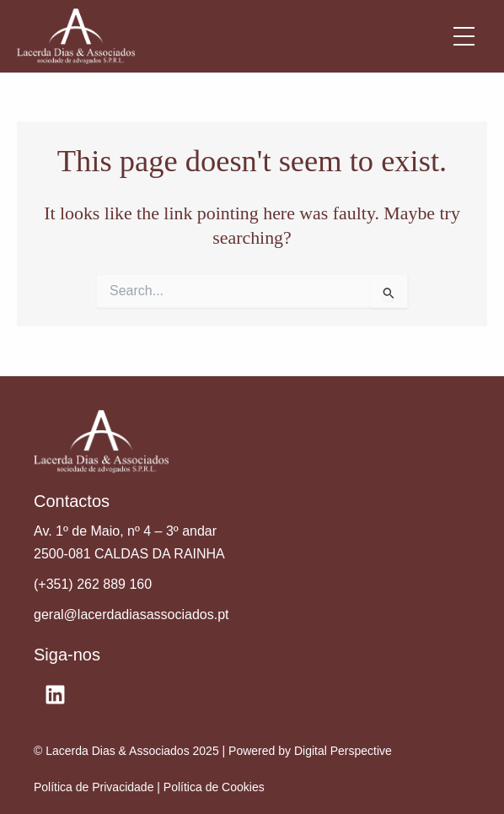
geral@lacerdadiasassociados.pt (131, 615)
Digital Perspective (343, 751)
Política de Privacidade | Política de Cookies (149, 787)
